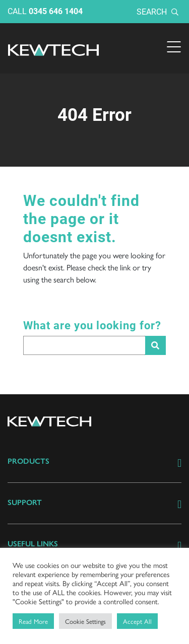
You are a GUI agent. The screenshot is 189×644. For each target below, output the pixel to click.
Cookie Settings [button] (85, 621)
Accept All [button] (137, 621)
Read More (33, 621)
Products (28, 461)
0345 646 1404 (56, 11)
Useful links (33, 544)
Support (25, 503)
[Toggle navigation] (174, 47)
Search (157, 11)
